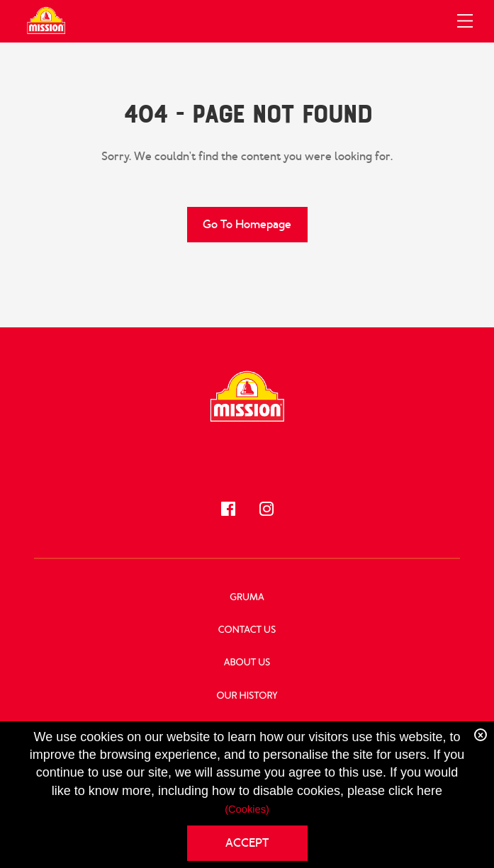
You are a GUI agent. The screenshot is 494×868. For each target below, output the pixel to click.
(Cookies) (247, 810)
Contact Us (247, 630)
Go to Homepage (247, 224)
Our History (247, 696)
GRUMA (247, 598)
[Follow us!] (228, 509)
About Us (247, 663)
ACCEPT (247, 843)
